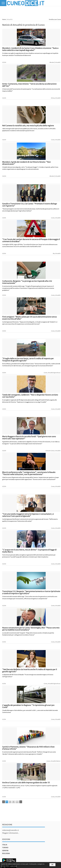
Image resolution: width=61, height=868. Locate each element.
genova (5, 851)
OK (52, 865)
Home (4, 19)
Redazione (7, 825)
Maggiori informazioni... (11, 833)
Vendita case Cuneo (55, 19)
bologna (6, 853)
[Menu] (3, 3)
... (17, 802)
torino (5, 848)
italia (5, 845)
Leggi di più (13, 866)
